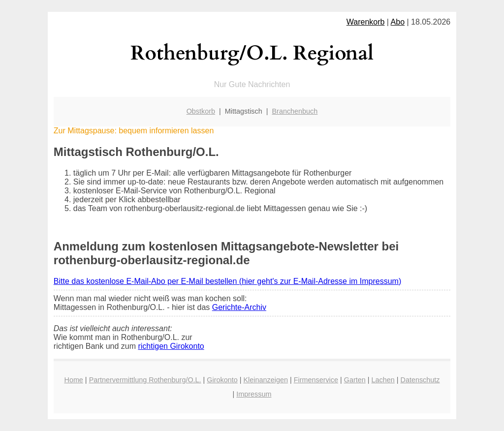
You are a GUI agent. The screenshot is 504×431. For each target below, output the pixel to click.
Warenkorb (366, 22)
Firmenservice (316, 380)
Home (73, 380)
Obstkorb (201, 111)
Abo (398, 22)
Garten (355, 380)
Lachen (383, 380)
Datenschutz (420, 380)
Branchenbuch (295, 111)
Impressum (254, 394)
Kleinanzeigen (265, 380)
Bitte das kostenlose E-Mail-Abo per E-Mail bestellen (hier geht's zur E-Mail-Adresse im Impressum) (227, 281)
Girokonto (222, 380)
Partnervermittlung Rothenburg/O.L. (145, 380)
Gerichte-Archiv (239, 307)
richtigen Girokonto (171, 346)
